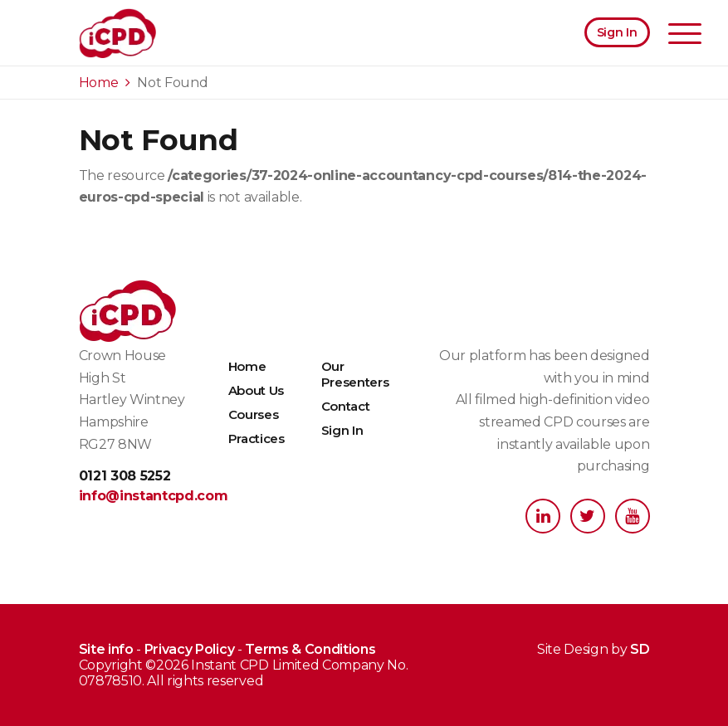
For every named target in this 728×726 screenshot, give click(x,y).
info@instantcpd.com (140, 496)
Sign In (617, 32)
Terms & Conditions (310, 649)
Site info (106, 649)
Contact (346, 406)
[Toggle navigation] (685, 36)
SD (640, 649)
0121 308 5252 (125, 476)
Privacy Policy (190, 649)
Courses (254, 414)
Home (247, 366)
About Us (256, 390)
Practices (257, 439)
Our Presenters (355, 374)
